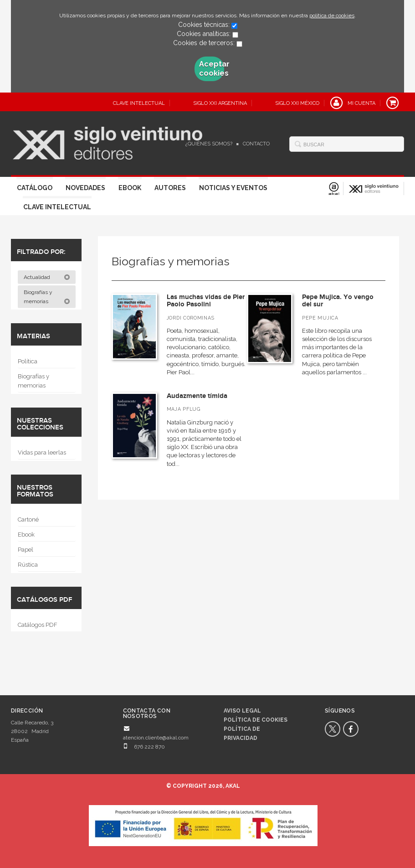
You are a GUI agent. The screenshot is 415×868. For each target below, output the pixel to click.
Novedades (85, 188)
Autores (170, 188)
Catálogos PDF (38, 625)
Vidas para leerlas (42, 452)
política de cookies (332, 15)
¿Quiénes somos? (209, 144)
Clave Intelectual (57, 207)
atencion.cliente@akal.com (156, 738)
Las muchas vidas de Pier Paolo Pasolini (206, 301)
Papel (26, 550)
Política (28, 361)
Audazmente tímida (197, 396)
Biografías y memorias (47, 297)
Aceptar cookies (212, 69)
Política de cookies (256, 720)
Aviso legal (242, 711)
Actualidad (47, 277)
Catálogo (35, 188)
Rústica (28, 565)
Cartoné (28, 519)
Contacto (256, 144)
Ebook (130, 188)
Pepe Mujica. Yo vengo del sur (338, 301)
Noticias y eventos (233, 188)
